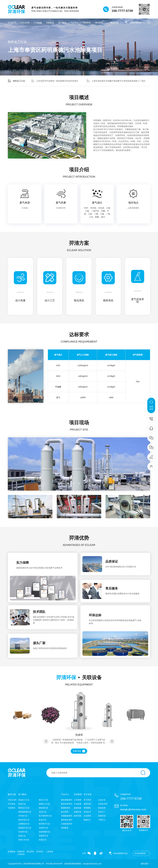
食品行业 (42, 820)
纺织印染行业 (24, 820)
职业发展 (102, 808)
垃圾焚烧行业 (44, 832)
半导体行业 (23, 816)
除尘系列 (65, 812)
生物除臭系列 (67, 816)
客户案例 (62, 23)
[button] (68, 483)
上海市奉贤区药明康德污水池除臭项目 (62, 70)
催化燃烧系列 (67, 800)
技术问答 (78, 816)
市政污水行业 (24, 840)
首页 (12, 70)
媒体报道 (78, 808)
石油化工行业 (24, 800)
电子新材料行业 (45, 816)
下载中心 (102, 820)
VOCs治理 (25, 23)
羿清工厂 (102, 812)
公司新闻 (78, 800)
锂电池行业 (43, 808)
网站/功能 (116, 23)
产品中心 (75, 23)
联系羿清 (102, 816)
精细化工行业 (44, 804)
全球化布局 (103, 804)
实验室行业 (43, 836)
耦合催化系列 (67, 820)
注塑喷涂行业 (24, 824)
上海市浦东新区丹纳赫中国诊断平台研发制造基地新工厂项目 (116, 81)
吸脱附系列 (66, 808)
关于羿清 (99, 23)
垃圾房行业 (23, 832)
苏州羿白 (40, 852)
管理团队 (87, 808)
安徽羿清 (21, 852)
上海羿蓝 (49, 852)
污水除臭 (38, 23)
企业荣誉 (87, 816)
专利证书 (87, 812)
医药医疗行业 (44, 824)
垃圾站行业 (43, 828)
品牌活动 (78, 812)
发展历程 (87, 804)
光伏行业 (42, 812)
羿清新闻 (87, 23)
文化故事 (78, 804)
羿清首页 (12, 23)
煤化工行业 (43, 800)
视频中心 (87, 820)
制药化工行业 (36, 70)
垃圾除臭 (50, 23)
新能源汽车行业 (25, 828)
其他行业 (42, 840)
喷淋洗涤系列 (67, 804)
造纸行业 (22, 836)
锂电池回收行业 (25, 812)
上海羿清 (21, 854)
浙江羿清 (30, 852)
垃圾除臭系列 (67, 824)
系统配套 (65, 828)
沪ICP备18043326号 (54, 864)
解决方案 (12, 794)
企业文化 (102, 800)
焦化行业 (22, 804)
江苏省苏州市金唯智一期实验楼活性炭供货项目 (55, 81)
